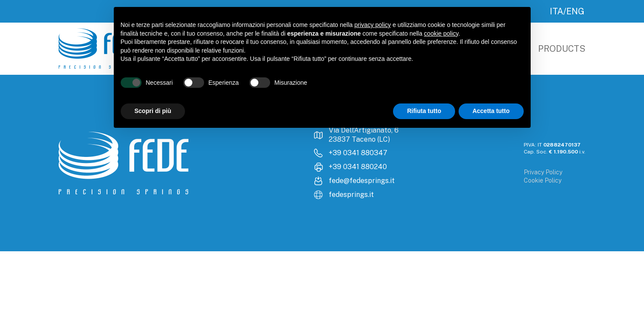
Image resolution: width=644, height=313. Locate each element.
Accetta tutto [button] (491, 111)
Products (562, 49)
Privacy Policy (543, 172)
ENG (575, 11)
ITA (556, 11)
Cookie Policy (543, 180)
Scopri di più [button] (153, 111)
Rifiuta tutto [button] (424, 111)
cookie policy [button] (441, 33)
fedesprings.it (351, 195)
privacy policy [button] (373, 25)
